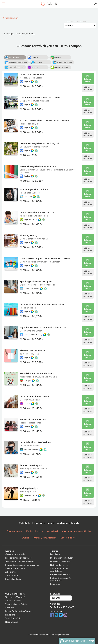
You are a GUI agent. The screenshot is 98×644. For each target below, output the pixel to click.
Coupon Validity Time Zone (75, 22)
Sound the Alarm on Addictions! (37, 373)
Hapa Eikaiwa (11, 622)
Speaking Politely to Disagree (36, 281)
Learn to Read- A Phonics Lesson (37, 212)
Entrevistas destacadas (61, 561)
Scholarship (10, 572)
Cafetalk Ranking (13, 600)
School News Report (31, 465)
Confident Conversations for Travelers (41, 97)
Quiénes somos (14, 531)
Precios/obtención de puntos (18, 558)
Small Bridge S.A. (13, 618)
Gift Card (9, 608)
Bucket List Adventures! (33, 419)
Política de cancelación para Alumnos (22, 565)
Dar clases (55, 554)
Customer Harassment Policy (77, 531)
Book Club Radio (13, 579)
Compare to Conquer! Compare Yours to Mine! (45, 258)
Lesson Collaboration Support (19, 611)
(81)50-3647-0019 (63, 607)
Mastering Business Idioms (34, 189)
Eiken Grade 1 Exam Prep (33, 350)
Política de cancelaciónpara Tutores (61, 579)
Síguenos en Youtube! (15, 597)
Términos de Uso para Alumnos (19, 561)
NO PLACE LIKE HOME (32, 74)
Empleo (25, 538)
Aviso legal (52, 531)
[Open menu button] (3, 4)
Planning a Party (28, 235)
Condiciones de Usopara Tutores (59, 570)
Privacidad (10, 615)
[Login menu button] (95, 4)
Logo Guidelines (68, 538)
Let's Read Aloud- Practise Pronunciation (42, 304)
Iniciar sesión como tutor (62, 558)
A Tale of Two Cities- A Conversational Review (45, 120)
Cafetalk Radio (12, 575)
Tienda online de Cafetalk (17, 604)
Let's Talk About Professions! (36, 442)
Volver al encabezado (15, 554)
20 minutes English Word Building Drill (40, 143)
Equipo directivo (35, 531)
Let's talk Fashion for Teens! (35, 396)
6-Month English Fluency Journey (38, 166)
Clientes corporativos (15, 568)
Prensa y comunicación (45, 538)
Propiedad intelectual (60, 574)
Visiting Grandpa (29, 488)
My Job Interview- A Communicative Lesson (43, 327)
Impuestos (55, 584)
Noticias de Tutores (59, 565)
